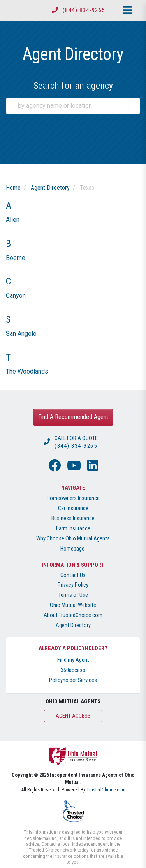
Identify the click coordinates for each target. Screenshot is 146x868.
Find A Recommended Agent (73, 417)
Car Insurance (73, 508)
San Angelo (21, 334)
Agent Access (73, 716)
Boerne (16, 258)
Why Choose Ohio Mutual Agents (73, 539)
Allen (13, 220)
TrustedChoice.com (106, 790)
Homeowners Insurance (73, 498)
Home (13, 188)
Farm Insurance (73, 529)
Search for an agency (73, 86)
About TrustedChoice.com (73, 615)
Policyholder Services (73, 680)
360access (73, 670)
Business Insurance (73, 518)
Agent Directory (50, 188)
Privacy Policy (73, 585)
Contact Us (73, 575)
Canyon (16, 295)
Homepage (72, 549)
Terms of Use (73, 595)
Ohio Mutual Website (73, 605)
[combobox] (73, 106)
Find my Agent (73, 660)
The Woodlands (27, 371)
